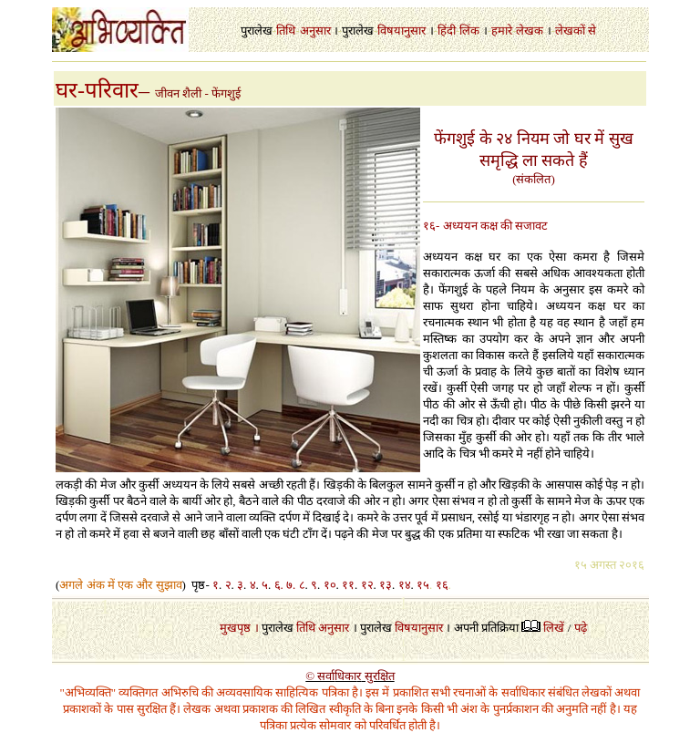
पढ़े (581, 628)
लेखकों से (576, 31)
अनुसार (315, 31)
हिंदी (447, 31)
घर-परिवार (97, 90)
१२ (367, 585)
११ (348, 585)
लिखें (554, 628)
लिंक (469, 31)
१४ (405, 585)
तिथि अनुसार (323, 628)
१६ (442, 585)
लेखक (530, 31)
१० (330, 585)
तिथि (286, 31)
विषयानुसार (401, 31)
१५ (423, 585)
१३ (386, 585)
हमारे (502, 31)
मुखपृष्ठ (235, 628)
